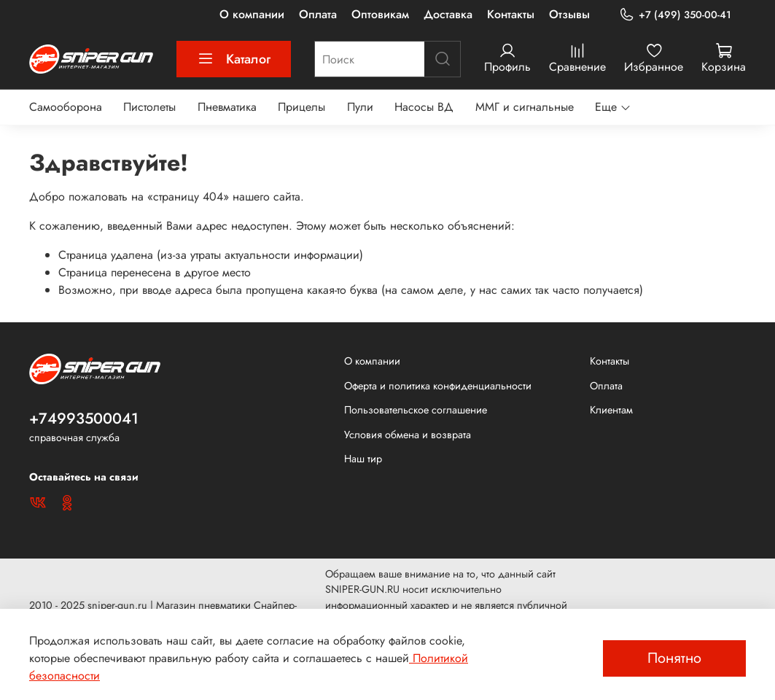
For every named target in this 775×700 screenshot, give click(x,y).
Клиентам (611, 410)
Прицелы (301, 107)
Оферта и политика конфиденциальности (438, 386)
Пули (360, 107)
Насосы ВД (424, 107)
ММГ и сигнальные (525, 107)
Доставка (448, 14)
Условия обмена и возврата (408, 435)
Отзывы (569, 14)
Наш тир (363, 459)
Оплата (318, 14)
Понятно (674, 658)
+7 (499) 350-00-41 (675, 15)
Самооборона (66, 107)
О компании (252, 14)
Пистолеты (149, 107)
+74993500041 (84, 419)
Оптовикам (380, 14)
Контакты (511, 14)
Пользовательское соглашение (416, 410)
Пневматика (227, 107)
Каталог (234, 59)
